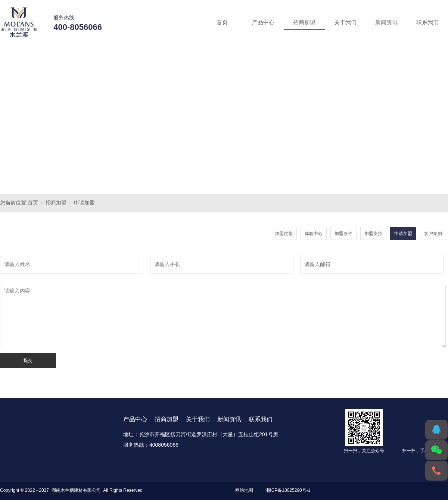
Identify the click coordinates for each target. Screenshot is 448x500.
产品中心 (263, 22)
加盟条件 (343, 234)
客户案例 (433, 234)
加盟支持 (373, 234)
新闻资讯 (386, 22)
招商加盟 (304, 22)
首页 (222, 22)
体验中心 (314, 234)
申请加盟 (84, 203)
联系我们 (427, 22)
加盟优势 (284, 234)
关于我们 (345, 22)
